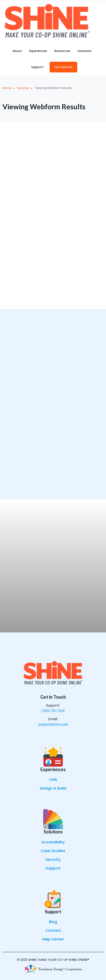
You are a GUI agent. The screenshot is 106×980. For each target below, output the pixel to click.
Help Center (53, 939)
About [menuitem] (17, 51)
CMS (53, 780)
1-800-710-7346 (53, 710)
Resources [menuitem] (62, 51)
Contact (53, 930)
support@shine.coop (53, 724)
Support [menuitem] (37, 67)
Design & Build (53, 788)
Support (53, 868)
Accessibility (53, 842)
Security (53, 859)
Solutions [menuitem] (85, 51)
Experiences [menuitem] (38, 51)
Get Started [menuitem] (63, 67)
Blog (53, 922)
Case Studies (53, 851)
